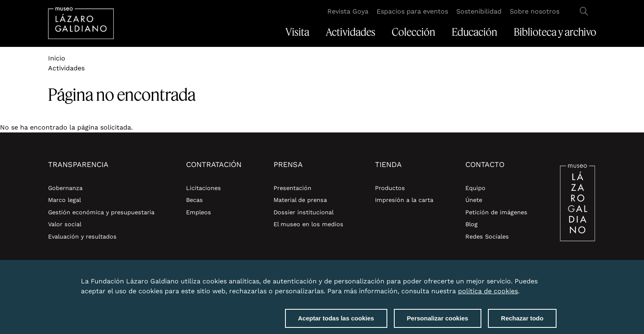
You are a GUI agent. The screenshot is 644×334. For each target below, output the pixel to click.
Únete (474, 200)
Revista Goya (348, 11)
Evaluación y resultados (82, 237)
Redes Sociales (487, 237)
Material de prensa (300, 200)
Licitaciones (204, 188)
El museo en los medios (308, 224)
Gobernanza (65, 188)
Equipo (475, 188)
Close (555, 280)
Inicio (57, 58)
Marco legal (64, 200)
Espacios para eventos (412, 11)
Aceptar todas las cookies (336, 322)
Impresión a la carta (404, 200)
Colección (414, 32)
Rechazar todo (522, 322)
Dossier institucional (304, 212)
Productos (390, 188)
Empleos (199, 212)
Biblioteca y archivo (555, 32)
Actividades (351, 32)
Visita (297, 32)
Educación (475, 32)
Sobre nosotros (535, 11)
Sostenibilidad (479, 11)
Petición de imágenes (496, 212)
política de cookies (488, 295)
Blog (471, 224)
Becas (194, 200)
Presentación (292, 188)
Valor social (65, 224)
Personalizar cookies (438, 322)
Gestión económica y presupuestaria (101, 212)
